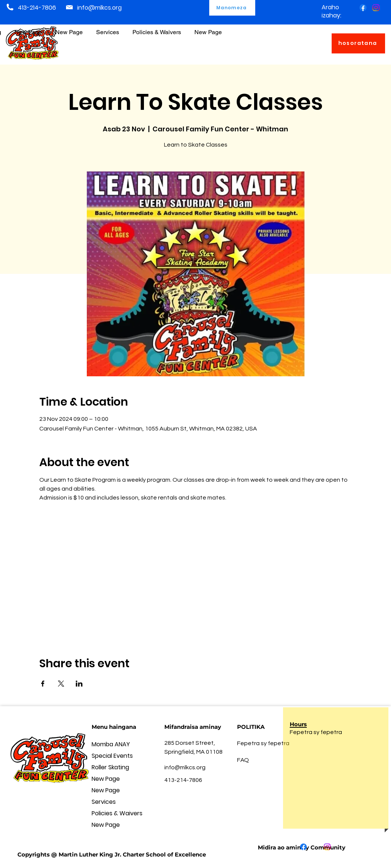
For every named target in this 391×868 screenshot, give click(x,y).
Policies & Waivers (117, 813)
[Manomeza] (232, 8)
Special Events (112, 756)
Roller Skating (110, 767)
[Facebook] (363, 8)
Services (104, 802)
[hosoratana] (358, 43)
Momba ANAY (111, 744)
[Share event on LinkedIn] (79, 684)
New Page (106, 779)
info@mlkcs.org (99, 8)
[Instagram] (376, 8)
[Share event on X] (61, 684)
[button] (157, 29)
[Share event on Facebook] (43, 684)
